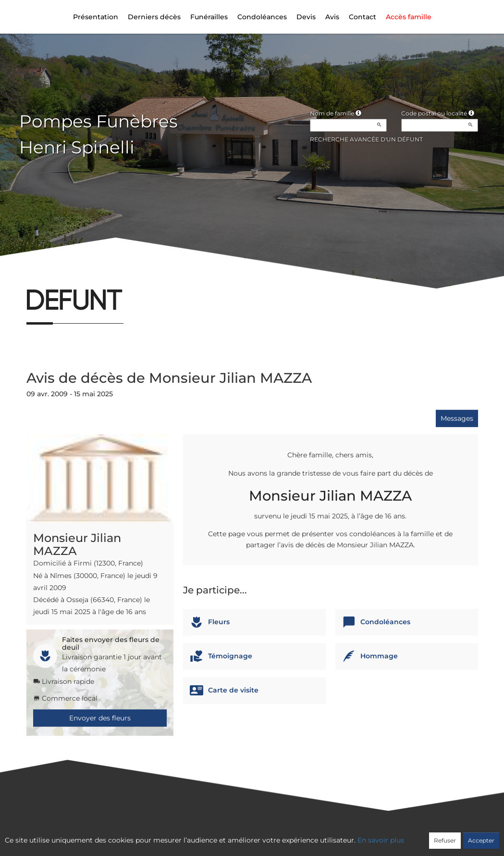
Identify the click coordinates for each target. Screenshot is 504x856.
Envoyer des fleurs (100, 718)
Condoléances (262, 17)
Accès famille (409, 17)
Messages (457, 418)
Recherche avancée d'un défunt (366, 139)
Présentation (96, 17)
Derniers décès (154, 17)
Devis (306, 17)
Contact (363, 17)
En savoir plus (381, 840)
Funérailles (209, 17)
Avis (332, 17)
